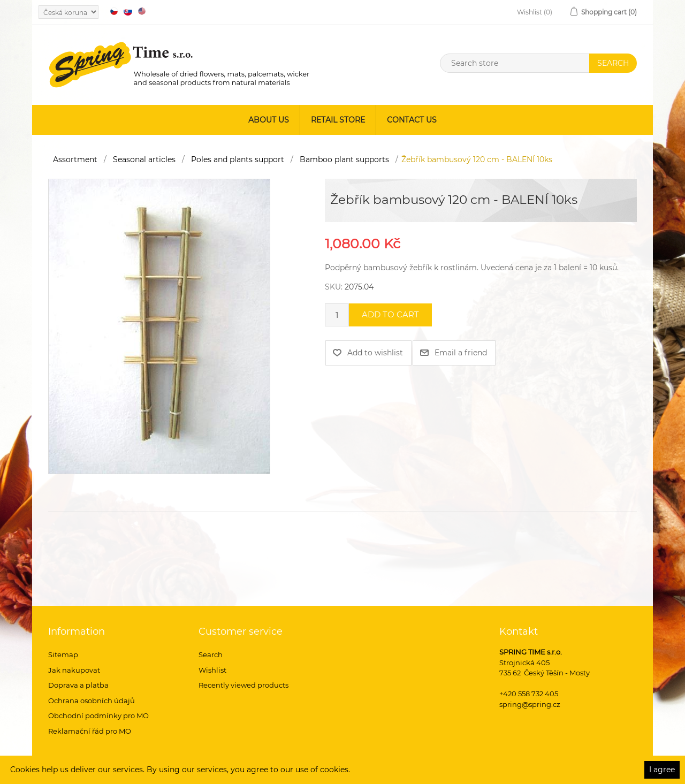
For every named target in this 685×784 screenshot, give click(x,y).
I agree (662, 770)
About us (269, 120)
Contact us (412, 120)
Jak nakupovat (74, 670)
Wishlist (212, 670)
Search (211, 654)
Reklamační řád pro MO (90, 731)
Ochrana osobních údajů (92, 701)
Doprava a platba (78, 685)
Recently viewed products (243, 685)
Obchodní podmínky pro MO (98, 716)
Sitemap (63, 654)
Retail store (338, 120)
